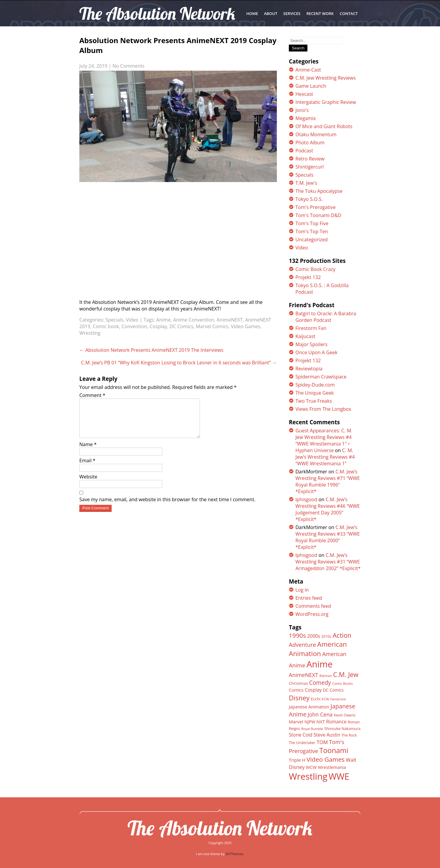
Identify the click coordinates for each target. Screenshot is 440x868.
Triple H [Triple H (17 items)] (297, 760)
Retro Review (310, 159)
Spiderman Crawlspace (321, 377)
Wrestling (90, 333)
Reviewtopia (309, 369)
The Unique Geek (315, 393)
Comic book (106, 326)
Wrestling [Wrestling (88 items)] (308, 776)
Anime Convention (194, 320)
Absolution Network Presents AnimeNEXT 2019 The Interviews (151, 350)
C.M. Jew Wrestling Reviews (326, 78)
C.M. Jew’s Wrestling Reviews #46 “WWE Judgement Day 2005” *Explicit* (328, 509)
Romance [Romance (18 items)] (336, 722)
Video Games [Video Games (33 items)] (326, 759)
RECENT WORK (320, 13)
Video (132, 320)
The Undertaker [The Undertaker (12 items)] (302, 743)
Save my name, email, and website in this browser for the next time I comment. (167, 507)
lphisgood (306, 499)
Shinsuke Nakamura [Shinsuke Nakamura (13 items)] (342, 728)
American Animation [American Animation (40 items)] (318, 649)
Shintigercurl (309, 167)
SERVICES (292, 13)
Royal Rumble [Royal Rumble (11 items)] (312, 729)
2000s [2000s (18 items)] (314, 636)
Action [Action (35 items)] (342, 635)
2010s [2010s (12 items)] (326, 636)
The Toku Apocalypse (319, 191)
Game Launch (311, 86)
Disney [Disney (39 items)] (299, 698)
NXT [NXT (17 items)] (321, 722)
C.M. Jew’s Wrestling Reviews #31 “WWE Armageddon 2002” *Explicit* (328, 562)
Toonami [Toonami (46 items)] (334, 750)
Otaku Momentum (316, 134)
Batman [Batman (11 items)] (326, 676)
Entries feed (309, 598)
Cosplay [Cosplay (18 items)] (313, 690)
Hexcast (304, 94)
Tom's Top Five (312, 223)
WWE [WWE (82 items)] (339, 776)
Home (252, 13)
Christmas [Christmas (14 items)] (298, 683)
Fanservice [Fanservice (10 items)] (338, 699)
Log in (302, 590)
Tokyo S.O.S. (309, 199)
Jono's (302, 110)
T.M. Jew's (306, 183)
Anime (163, 320)
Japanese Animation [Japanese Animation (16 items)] (309, 707)
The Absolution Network (220, 828)
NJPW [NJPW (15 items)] (310, 722)
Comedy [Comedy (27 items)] (320, 683)
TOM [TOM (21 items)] (322, 742)
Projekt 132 (308, 277)
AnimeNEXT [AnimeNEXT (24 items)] (304, 675)
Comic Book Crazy (315, 269)
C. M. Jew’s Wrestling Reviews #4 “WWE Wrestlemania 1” (325, 457)
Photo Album (310, 143)
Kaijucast (305, 336)
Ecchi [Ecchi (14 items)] (315, 699)
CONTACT (349, 13)
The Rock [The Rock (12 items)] (349, 735)
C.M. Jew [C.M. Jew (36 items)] (346, 674)
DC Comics (181, 326)
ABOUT (271, 13)
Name (88, 452)
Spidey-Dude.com (315, 385)
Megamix (306, 118)
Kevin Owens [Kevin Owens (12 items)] (345, 715)
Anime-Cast (308, 70)
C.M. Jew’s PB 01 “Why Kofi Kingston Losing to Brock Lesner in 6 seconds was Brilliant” (179, 363)
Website (88, 484)
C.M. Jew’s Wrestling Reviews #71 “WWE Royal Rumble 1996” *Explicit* (328, 481)
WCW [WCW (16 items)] (311, 767)
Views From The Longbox (323, 409)
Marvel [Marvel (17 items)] (296, 722)
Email (87, 468)
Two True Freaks (314, 401)
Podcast (304, 151)
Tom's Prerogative (315, 207)
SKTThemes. (235, 854)
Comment (92, 395)
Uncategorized (312, 240)
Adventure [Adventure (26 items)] (302, 644)
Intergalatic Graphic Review (326, 102)
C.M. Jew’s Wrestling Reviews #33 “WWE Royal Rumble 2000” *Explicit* (328, 537)
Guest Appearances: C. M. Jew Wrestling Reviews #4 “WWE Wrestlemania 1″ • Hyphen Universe (324, 440)
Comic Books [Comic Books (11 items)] (343, 683)
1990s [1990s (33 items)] (297, 635)
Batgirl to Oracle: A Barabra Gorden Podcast (326, 317)
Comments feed (313, 606)
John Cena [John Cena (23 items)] (320, 714)
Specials (115, 320)
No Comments (129, 66)
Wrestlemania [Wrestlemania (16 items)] (332, 767)
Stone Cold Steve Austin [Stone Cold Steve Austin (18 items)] (315, 735)
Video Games (245, 326)
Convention (134, 326)
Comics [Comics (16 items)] (296, 690)
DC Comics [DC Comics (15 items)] (333, 690)
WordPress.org (312, 614)
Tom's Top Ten (312, 231)
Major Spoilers (311, 344)
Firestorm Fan (311, 328)
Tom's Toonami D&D (318, 215)
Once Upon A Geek (316, 352)
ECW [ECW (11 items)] (325, 699)
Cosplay (158, 326)
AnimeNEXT (230, 320)
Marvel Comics (212, 326)
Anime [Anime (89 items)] (320, 664)
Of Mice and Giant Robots (324, 126)
